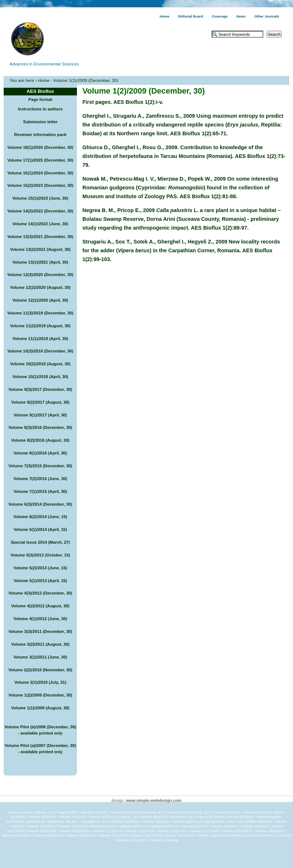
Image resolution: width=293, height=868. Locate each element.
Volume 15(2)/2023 (212, 835)
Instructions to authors (40, 109)
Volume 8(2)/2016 (133, 826)
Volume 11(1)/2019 (107, 831)
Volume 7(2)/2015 (41, 826)
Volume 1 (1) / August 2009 (56, 812)
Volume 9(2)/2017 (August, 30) (40, 402)
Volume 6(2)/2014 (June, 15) (40, 517)
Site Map (171, 840)
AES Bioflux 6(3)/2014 (255, 821)
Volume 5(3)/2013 (126, 821)
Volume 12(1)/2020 (204, 831)
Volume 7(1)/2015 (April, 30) (40, 491)
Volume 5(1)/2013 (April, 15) (40, 581)
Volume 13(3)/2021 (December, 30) (40, 237)
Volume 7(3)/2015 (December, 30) (40, 466)
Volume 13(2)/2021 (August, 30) (40, 249)
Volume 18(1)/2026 (132, 840)
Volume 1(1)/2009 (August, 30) (40, 708)
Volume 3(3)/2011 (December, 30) (40, 631)
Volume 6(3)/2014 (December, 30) (40, 504)
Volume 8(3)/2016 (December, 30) (40, 427)
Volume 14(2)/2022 (146, 835)
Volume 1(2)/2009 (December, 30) (40, 695)
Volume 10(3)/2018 (74, 831)
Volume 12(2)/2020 (237, 831)
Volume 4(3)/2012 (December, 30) (40, 593)
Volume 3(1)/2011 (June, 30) (40, 657)
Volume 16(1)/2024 (244, 835)
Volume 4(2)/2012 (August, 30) (40, 606)
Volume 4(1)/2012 (73, 817)
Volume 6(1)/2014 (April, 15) (40, 529)
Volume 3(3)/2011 (42, 817)
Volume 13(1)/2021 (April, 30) (40, 262)
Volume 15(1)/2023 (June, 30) (40, 198)
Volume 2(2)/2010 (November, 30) (40, 670)
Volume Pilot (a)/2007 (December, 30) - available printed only (40, 749)
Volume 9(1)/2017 (194, 826)
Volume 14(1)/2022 (114, 835)
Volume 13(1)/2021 (16, 835)
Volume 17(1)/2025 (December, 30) (40, 160)
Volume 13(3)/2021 (81, 835)
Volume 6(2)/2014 (187, 821)
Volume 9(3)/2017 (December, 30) (40, 389)
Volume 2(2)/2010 (226, 812)
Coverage (220, 16)
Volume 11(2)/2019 (139, 831)
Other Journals (267, 16)
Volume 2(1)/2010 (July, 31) (40, 682)
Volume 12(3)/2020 (269, 831)
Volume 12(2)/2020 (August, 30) (40, 287)
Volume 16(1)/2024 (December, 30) (40, 173)
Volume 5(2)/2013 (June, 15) (40, 568)
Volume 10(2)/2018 (42, 831)
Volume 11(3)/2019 (172, 831)
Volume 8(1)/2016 (102, 826)
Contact (155, 840)
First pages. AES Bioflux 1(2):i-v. (123, 102)
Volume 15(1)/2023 (179, 835)
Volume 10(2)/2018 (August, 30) (40, 364)
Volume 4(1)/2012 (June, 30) (40, 619)
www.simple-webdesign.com (154, 800)
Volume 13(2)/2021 (49, 835)
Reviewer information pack (40, 135)
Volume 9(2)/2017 (225, 826)
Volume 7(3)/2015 (72, 826)
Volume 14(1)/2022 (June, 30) (40, 224)
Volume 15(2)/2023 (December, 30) (40, 185)
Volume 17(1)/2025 (277, 835)
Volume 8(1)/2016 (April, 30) (40, 453)
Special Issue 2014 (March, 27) (40, 542)
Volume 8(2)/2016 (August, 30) (40, 440)
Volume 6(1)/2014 (157, 821)
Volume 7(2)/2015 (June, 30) (40, 479)
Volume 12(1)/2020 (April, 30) (40, 300)
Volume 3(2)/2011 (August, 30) (40, 644)
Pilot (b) (101, 812)
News (241, 16)
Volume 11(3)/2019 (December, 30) (40, 313)
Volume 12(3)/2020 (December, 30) (40, 275)
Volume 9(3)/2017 (255, 826)
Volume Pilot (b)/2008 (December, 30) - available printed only (40, 730)
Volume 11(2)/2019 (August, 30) (40, 326)
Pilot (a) (86, 812)
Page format (40, 99)
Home (164, 16)
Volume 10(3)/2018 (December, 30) (40, 351)
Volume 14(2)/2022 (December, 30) (40, 211)
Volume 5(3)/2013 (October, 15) (40, 555)
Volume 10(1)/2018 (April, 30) (40, 377)
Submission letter (40, 122)
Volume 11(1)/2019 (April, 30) (40, 339)
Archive (26, 812)
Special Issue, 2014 (219, 821)
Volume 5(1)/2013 (210, 817)
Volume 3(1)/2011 (256, 812)
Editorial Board (190, 16)
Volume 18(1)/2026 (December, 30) (40, 147)
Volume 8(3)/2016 (163, 826)
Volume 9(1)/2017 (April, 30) (40, 415)
